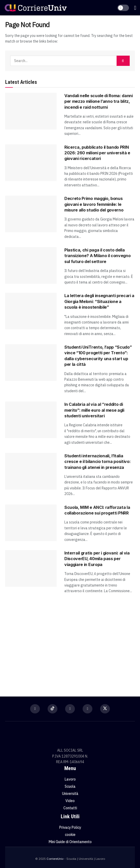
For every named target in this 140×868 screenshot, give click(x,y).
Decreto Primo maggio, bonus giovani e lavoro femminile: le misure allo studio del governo (94, 204)
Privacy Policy (70, 827)
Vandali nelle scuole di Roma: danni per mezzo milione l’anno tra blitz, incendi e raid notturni (99, 101)
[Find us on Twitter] (105, 709)
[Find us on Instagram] (70, 709)
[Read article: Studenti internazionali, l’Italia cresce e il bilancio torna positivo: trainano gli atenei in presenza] (31, 471)
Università (70, 794)
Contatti (70, 808)
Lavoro (70, 779)
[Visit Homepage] (36, 8)
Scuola (70, 786)
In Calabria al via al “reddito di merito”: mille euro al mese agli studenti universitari (94, 410)
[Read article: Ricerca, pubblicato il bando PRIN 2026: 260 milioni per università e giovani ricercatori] (31, 163)
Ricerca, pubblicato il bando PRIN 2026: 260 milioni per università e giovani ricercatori (97, 153)
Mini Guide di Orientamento (70, 842)
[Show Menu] (135, 8)
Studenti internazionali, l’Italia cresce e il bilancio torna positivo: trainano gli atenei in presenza (97, 462)
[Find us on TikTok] (52, 709)
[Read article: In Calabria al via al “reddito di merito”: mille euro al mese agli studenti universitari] (31, 420)
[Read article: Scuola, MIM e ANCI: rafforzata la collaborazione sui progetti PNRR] (31, 523)
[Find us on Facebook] (35, 709)
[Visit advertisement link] (70, 643)
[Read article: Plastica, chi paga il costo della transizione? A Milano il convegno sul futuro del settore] (31, 265)
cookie (70, 835)
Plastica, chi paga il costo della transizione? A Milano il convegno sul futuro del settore (97, 256)
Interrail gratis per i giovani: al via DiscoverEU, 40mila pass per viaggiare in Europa (97, 559)
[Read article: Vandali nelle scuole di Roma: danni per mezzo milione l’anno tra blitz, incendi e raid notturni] (31, 111)
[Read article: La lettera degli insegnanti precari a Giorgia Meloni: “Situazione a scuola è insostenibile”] (31, 311)
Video (70, 801)
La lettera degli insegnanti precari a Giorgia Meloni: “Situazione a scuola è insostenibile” (99, 301)
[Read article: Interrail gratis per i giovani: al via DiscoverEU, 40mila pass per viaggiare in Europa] (31, 568)
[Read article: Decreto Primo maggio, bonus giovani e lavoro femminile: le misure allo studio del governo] (31, 214)
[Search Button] (123, 61)
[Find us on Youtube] (87, 709)
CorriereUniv (55, 859)
